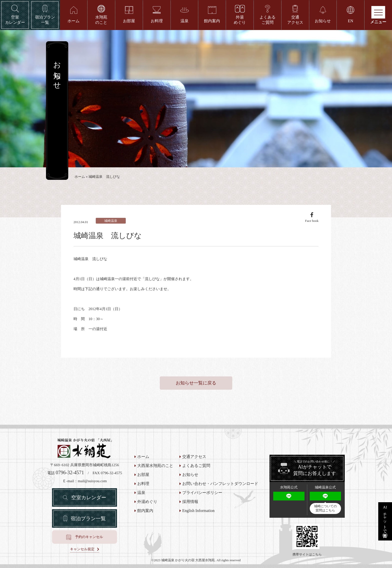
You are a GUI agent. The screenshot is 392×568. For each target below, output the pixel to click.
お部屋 (143, 475)
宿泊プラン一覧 (88, 518)
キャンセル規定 (82, 549)
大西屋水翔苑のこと (155, 466)
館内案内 (145, 511)
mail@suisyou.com (92, 481)
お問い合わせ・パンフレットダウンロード (220, 484)
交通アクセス (194, 457)
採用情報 (190, 502)
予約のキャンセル (89, 537)
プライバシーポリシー (202, 493)
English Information (198, 511)
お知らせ (190, 475)
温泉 (141, 493)
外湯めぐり (147, 502)
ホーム (80, 177)
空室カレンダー (89, 497)
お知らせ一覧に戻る (196, 383)
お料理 (143, 484)
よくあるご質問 (196, 466)
